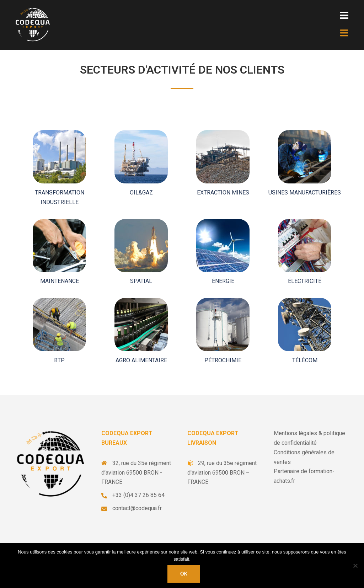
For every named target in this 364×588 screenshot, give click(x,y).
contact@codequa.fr (137, 508)
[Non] (355, 566)
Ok (184, 574)
